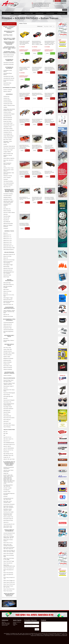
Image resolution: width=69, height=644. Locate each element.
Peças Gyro (6, 214)
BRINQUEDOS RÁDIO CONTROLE (19, 13)
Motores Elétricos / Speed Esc (9, 158)
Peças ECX (6, 388)
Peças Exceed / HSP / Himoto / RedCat (9, 390)
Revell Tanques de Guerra (8, 521)
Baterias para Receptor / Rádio (9, 248)
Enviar (37, 629)
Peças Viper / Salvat (7, 423)
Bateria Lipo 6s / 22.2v (8, 244)
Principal (7, 18)
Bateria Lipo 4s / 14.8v (8, 240)
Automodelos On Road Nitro (9, 63)
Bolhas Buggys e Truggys (8, 265)
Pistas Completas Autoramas (9, 55)
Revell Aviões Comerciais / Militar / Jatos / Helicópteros (8, 507)
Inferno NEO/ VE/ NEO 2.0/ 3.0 (9, 445)
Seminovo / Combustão (8, 90)
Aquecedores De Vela (7, 116)
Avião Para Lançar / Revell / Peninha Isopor (9, 471)
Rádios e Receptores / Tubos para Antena (9, 173)
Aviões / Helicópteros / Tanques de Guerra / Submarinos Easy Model (9, 312)
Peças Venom (6, 421)
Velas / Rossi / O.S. (7, 187)
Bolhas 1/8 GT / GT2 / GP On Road (9, 295)
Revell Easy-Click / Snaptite (8, 512)
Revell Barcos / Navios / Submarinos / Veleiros (8, 510)
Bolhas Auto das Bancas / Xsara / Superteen (8, 262)
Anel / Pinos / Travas (7, 348)
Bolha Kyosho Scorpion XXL (9, 285)
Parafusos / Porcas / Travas (8, 168)
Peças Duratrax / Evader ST (9, 386)
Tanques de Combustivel (8, 185)
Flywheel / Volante (7, 357)
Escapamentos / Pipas (8, 328)
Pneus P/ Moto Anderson (8, 535)
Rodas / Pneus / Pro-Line (8, 543)
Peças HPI (5, 398)
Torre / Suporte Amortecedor (9, 183)
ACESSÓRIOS (7, 94)
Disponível (27, 53)
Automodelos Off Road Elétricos (8, 74)
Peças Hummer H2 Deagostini (9, 400)
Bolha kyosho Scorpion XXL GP (9, 254)
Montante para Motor (7, 360)
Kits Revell (5, 496)
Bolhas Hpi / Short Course (8, 268)
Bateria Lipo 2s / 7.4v (7, 237)
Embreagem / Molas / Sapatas (9, 353)
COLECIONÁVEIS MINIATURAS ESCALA (8, 308)
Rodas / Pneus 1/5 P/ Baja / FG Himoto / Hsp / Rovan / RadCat (9, 551)
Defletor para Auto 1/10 (8, 324)
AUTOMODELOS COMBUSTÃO (8, 60)
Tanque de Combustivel (8, 369)
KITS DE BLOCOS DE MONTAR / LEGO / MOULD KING (51, 13)
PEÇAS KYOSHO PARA (9, 430)
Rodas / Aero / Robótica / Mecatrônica (8, 226)
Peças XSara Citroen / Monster (9, 425)
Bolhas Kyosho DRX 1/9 (8, 270)
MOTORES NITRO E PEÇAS (8, 345)
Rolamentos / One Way (8, 176)
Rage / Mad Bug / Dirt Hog (8, 454)
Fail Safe (5, 144)
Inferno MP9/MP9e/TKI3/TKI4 (9, 443)
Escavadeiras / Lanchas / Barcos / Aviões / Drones (8, 35)
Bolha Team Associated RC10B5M (8, 287)
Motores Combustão (7, 211)
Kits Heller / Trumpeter (8, 488)
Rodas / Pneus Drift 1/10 (8, 563)
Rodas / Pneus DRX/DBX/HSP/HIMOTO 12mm (9, 566)
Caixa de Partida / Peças (8, 123)
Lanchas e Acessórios (7, 375)
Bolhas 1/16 (6, 258)
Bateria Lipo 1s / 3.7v (7, 235)
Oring (4, 166)
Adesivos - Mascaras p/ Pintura (9, 105)
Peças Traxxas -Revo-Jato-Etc (9, 418)
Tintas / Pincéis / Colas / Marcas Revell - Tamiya (8, 527)
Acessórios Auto (6, 98)
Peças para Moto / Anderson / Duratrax (9, 341)
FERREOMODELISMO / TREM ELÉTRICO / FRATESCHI (40, 13)
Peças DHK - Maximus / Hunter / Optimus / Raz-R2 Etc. (9, 384)
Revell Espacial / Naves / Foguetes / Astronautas (8, 514)
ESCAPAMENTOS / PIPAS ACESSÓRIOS (9, 320)
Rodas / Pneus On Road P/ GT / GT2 (9, 578)
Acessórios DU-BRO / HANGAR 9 (7, 205)
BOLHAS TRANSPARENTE (8, 280)
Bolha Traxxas (6, 289)
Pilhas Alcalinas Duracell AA (9, 250)
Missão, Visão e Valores (6, 623)
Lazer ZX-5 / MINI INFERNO (9, 448)
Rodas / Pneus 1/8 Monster (8, 554)
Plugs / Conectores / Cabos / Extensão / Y (9, 170)
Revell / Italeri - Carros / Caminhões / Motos (8, 502)
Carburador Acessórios (8, 351)
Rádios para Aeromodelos (8, 224)
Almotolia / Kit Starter (7, 112)
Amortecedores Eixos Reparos (9, 114)
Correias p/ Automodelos (8, 138)
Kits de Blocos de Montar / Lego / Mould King (8, 486)
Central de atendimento (17, 622)
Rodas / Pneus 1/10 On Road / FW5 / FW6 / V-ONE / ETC (9, 548)
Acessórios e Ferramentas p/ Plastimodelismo (9, 468)
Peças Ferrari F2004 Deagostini (9, 393)
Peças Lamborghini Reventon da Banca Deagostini (9, 404)
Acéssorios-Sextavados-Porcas (9, 533)
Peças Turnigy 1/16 (7, 420)
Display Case (6, 473)
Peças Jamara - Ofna (7, 402)
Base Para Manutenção (8, 118)
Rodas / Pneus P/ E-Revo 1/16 (9, 582)
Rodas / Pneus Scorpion (8, 591)
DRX (4, 435)
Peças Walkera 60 (7, 222)
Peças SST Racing (7, 412)
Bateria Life (6, 233)
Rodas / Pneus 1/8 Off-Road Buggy (9, 556)
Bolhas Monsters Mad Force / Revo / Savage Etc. (9, 273)
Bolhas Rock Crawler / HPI (8, 305)
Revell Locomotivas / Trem (8, 517)
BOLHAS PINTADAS (26, 18)
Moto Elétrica (6, 339)
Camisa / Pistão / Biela (8, 349)
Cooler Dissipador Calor (8, 134)
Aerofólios (5, 107)
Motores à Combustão (7, 362)
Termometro (6, 179)
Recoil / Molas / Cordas (8, 366)
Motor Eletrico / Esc (7, 209)
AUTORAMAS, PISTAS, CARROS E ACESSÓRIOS (62, 13)
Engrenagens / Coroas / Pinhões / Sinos (8, 142)
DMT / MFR (6, 434)
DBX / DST (5, 432)
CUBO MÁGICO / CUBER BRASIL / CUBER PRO (30, 13)
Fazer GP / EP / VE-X (7, 437)
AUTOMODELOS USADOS (9, 88)
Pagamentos (15, 624)
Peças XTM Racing (7, 427)
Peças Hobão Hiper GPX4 (8, 397)
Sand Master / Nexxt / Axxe (8, 456)
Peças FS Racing (7, 395)
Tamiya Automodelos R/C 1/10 (9, 524)
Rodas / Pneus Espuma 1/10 (9, 568)
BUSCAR (65, 10)
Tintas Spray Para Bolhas (8, 181)
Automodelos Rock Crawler (8, 76)
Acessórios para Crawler (8, 104)
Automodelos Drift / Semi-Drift (9, 78)
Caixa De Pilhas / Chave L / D (9, 125)
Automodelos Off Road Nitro (9, 65)
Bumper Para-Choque (7, 121)
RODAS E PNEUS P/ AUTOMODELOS (8, 530)
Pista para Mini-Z (7, 85)
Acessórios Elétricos (7, 100)
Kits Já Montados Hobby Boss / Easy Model (9, 494)
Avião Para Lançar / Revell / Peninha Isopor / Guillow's (9, 202)
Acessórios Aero (6, 96)
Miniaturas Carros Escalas (8, 316)
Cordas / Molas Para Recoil (8, 136)
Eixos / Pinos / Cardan (8, 140)
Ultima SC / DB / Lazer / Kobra (9, 459)
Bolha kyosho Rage (7, 283)
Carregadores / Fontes (8, 127)
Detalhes (22, 53)
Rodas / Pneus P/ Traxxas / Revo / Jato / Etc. (8, 587)
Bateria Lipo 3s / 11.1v (8, 239)
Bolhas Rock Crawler (7, 275)
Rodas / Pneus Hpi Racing (8, 573)
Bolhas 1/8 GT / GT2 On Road (9, 260)
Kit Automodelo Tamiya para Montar (9, 81)
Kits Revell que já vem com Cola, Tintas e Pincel (8, 499)
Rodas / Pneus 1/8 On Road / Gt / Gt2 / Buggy (9, 559)
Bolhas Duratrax (6, 267)
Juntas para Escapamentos (8, 330)
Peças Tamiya (6, 414)
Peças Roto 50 (6, 220)
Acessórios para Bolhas (8, 102)
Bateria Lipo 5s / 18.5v (8, 242)
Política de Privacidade (6, 624)
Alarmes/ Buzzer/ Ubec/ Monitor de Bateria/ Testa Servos (9, 110)
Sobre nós (4, 622)
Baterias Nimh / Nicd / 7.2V (8, 246)
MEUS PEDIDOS (35, 1)
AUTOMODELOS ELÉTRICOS (8, 68)
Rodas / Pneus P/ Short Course (9, 584)
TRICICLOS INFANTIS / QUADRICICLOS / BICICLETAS (8, 594)
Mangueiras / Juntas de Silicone (8, 156)
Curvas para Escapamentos (8, 322)
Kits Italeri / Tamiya (7, 492)
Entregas (15, 623)
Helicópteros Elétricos (7, 197)
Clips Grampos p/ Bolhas (8, 129)
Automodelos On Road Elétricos (8, 71)
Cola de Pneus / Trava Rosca (9, 130)
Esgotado (40, 72)
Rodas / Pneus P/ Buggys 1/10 (9, 581)
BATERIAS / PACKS (8, 231)
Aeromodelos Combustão (8, 194)
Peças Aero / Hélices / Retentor (9, 213)
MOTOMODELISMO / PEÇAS (8, 336)
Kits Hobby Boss (6, 490)
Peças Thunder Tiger (7, 416)
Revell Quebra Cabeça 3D (8, 519)
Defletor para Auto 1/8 (7, 326)
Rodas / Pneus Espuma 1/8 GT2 (8, 570)
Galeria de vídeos (5, 625)
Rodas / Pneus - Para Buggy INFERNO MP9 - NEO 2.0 (9, 537)
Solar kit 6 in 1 (6, 522)
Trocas (14, 625)
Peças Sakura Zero (7, 410)
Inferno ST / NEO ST (7, 446)
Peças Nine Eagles (7, 216)
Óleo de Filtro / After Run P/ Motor (8, 161)
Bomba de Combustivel (8, 119)
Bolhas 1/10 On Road (7, 256)
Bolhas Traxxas (49, 18)
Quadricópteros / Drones (8, 199)
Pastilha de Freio (7, 364)
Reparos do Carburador (8, 368)
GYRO (5, 207)
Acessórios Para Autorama (8, 57)
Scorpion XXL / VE (7, 457)
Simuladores (6, 228)
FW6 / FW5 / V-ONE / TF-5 (8, 439)
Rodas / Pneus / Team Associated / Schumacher (8, 545)
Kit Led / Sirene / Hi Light (8, 150)
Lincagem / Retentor (7, 152)
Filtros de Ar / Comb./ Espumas (9, 148)
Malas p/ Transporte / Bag (8, 154)
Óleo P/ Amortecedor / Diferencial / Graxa (7, 164)
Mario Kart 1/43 (6, 315)
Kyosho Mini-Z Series (7, 83)
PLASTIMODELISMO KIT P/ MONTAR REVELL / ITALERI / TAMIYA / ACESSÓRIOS (9, 463)
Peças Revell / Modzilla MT (8, 409)
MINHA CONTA (46, 1)
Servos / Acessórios (7, 178)
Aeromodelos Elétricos (8, 196)
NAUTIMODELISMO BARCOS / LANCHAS (8, 373)
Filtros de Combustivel (8, 355)
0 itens (62, 1)
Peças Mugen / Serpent (8, 407)
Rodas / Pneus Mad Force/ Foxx (8, 575)
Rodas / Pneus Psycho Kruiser (9, 589)
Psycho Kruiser (6, 452)
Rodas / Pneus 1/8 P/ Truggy (9, 561)
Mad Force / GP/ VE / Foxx (8, 450)
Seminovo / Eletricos (7, 92)
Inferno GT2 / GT (7, 441)
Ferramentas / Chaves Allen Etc (9, 146)
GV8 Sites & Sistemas (40, 636)
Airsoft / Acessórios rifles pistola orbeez (8, 13)
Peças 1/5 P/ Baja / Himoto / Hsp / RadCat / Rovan (9, 381)
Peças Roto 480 (6, 218)
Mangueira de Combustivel (8, 359)
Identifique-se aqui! (63, 3)
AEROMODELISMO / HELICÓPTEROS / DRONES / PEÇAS (8, 190)
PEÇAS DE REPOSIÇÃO (9, 378)
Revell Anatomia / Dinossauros (9, 504)
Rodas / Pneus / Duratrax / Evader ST (8, 540)
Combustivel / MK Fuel (8, 132)
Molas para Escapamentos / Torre (9, 332)
